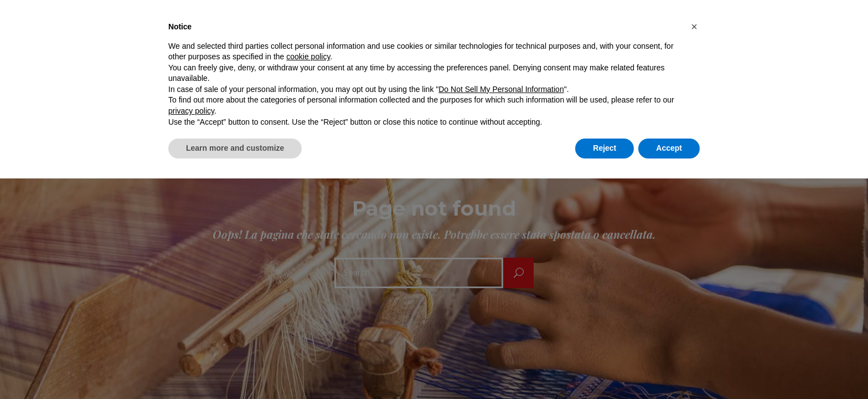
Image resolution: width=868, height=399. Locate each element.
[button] (694, 27)
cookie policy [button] (308, 57)
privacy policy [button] (191, 111)
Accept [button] (669, 148)
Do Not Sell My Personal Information (501, 89)
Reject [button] (604, 148)
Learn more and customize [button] (235, 148)
